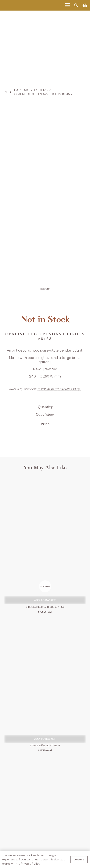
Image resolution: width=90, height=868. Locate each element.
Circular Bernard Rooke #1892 (45, 607)
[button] (45, 600)
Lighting (41, 90)
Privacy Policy (30, 864)
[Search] (76, 5)
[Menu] (67, 5)
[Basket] (85, 5)
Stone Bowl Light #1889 (45, 746)
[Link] (16, 5)
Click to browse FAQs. (59, 389)
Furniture (22, 90)
